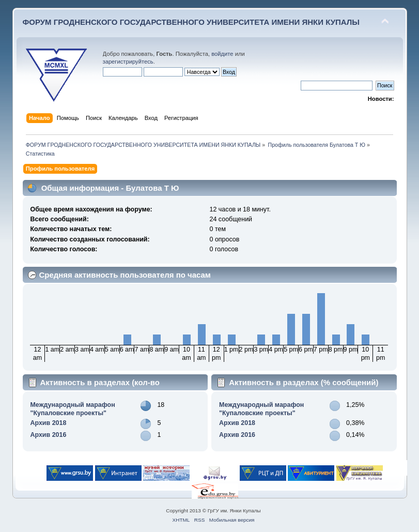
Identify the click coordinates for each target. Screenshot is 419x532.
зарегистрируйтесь (128, 62)
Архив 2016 (48, 435)
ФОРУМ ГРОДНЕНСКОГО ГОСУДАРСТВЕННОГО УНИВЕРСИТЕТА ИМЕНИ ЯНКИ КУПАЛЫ (191, 22)
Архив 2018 (48, 423)
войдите (222, 54)
